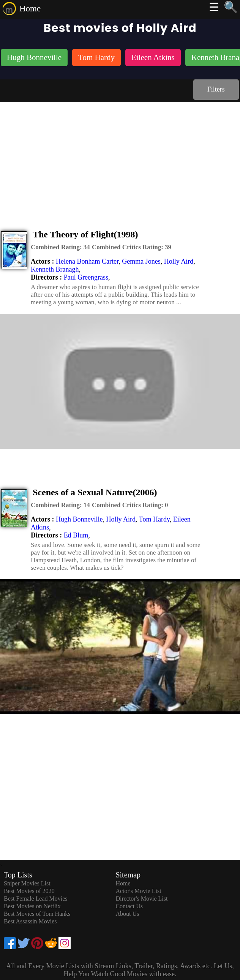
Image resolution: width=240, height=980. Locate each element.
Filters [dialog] (216, 89)
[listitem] (34, 58)
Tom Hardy (154, 519)
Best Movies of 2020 (29, 891)
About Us (127, 914)
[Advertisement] (120, 159)
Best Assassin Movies (30, 921)
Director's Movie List (141, 899)
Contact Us (129, 906)
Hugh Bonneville (79, 519)
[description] (60, 247)
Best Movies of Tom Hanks (37, 914)
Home (30, 9)
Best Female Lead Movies (36, 899)
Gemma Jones (141, 261)
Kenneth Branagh (55, 269)
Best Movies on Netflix (32, 906)
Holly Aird (179, 261)
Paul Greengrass (86, 277)
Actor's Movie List (138, 891)
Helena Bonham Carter (87, 261)
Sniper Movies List (27, 883)
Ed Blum (76, 535)
